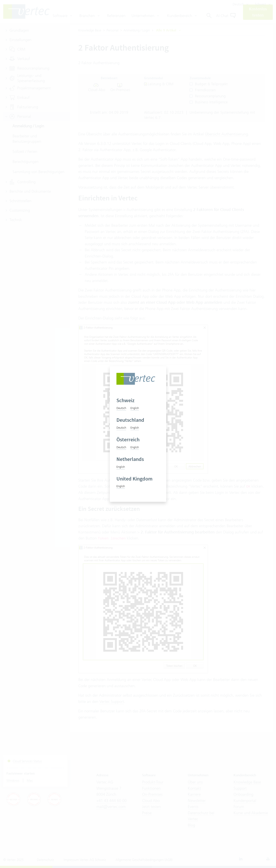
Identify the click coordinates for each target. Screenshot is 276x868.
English (135, 408)
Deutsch (121, 408)
